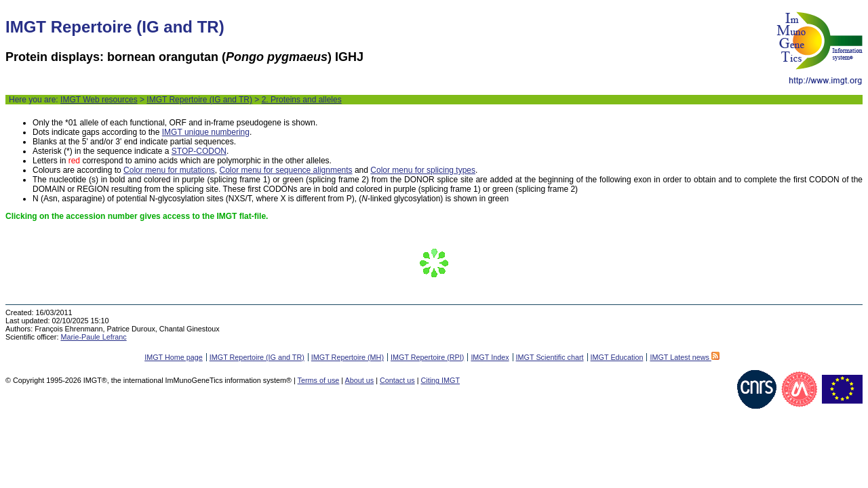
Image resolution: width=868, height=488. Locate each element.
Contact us (397, 380)
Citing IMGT (440, 380)
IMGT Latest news (684, 357)
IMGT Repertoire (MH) (348, 357)
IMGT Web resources (99, 100)
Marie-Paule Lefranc (93, 337)
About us (360, 380)
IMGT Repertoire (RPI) (427, 357)
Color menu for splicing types (423, 170)
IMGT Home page (174, 357)
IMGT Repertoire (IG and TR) (199, 100)
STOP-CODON (199, 151)
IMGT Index (490, 357)
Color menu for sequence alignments (285, 170)
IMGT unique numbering (206, 132)
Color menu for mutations (169, 170)
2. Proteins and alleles (302, 100)
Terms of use (319, 380)
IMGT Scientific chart (550, 357)
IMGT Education (617, 357)
